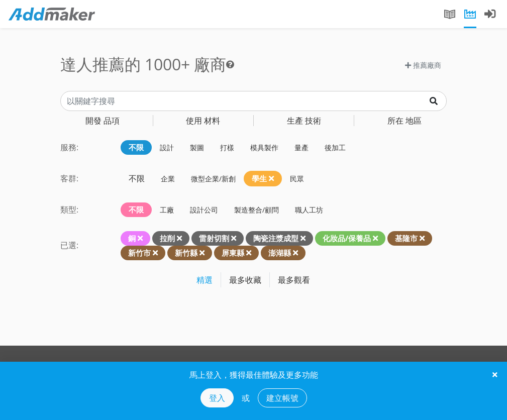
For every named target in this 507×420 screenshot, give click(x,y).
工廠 (167, 210)
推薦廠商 (423, 65)
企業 (168, 179)
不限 (136, 147)
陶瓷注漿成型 (276, 238)
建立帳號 (282, 398)
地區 (404, 121)
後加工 (335, 147)
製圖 (197, 147)
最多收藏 (245, 280)
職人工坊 (309, 210)
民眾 (297, 179)
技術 (304, 121)
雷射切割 (214, 238)
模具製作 (264, 147)
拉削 (167, 238)
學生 (263, 178)
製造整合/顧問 (257, 210)
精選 (205, 280)
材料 (203, 121)
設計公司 (204, 210)
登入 (217, 398)
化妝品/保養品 (347, 238)
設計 (167, 147)
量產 (301, 147)
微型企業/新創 (213, 179)
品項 (103, 121)
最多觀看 (294, 280)
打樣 (227, 147)
